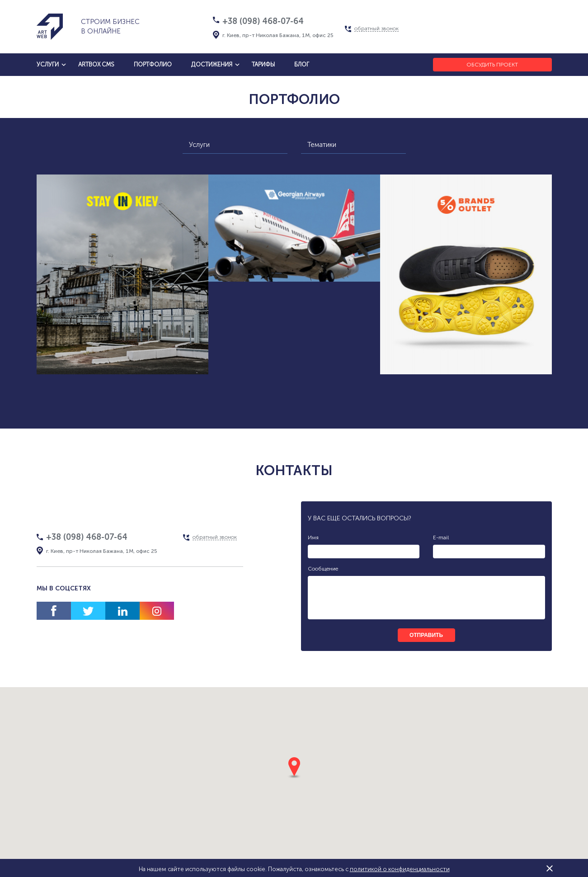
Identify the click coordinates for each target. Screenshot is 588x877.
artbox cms (96, 64)
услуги (48, 64)
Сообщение (323, 569)
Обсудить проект (492, 65)
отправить (426, 635)
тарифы (263, 64)
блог (302, 64)
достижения (212, 64)
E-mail (441, 538)
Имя (313, 538)
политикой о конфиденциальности (400, 869)
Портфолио (153, 64)
